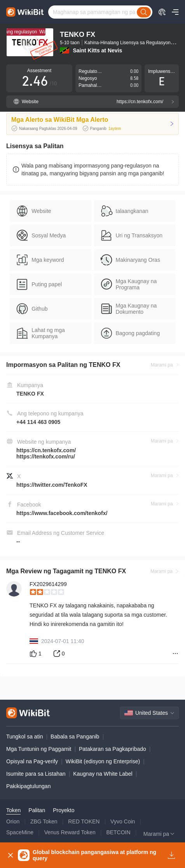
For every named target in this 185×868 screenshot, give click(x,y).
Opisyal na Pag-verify (32, 761)
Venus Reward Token (70, 832)
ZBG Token (44, 821)
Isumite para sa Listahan (36, 774)
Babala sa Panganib (75, 737)
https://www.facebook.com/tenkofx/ (62, 513)
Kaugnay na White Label (103, 774)
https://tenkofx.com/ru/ (46, 456)
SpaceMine (20, 832)
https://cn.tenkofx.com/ (46, 450)
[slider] (104, 592)
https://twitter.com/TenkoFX (52, 485)
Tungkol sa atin (24, 737)
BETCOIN (118, 832)
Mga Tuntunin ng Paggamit (39, 749)
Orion (13, 821)
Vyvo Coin (123, 821)
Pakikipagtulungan (28, 786)
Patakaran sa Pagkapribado (113, 749)
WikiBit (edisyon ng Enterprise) (103, 761)
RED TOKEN (84, 821)
